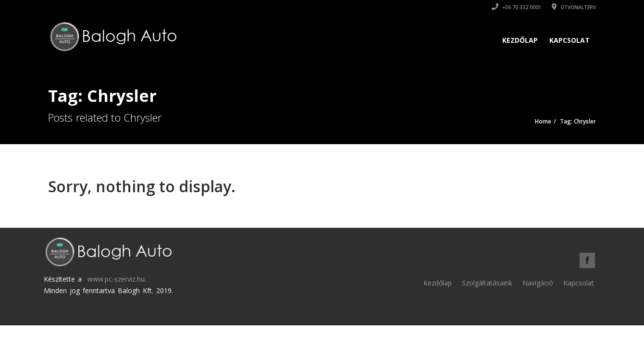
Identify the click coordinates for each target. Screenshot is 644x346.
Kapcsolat (570, 40)
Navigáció (538, 283)
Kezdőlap (520, 40)
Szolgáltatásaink (487, 283)
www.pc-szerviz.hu (116, 279)
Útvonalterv (574, 7)
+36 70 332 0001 (516, 7)
